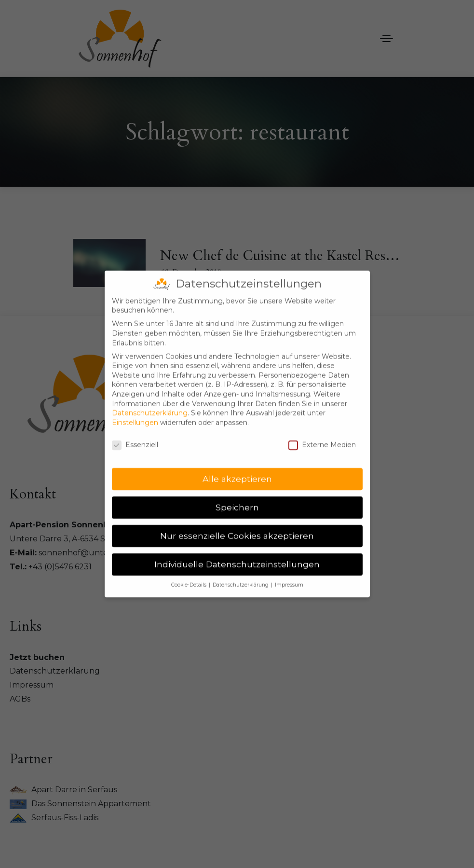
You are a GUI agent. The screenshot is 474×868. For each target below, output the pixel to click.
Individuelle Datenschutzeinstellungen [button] (237, 555)
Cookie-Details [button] (190, 576)
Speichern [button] (237, 498)
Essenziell (135, 435)
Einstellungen (135, 413)
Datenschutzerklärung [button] (241, 576)
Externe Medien (322, 435)
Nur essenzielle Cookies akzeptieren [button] (237, 527)
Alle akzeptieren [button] (237, 470)
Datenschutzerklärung (150, 404)
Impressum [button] (289, 576)
